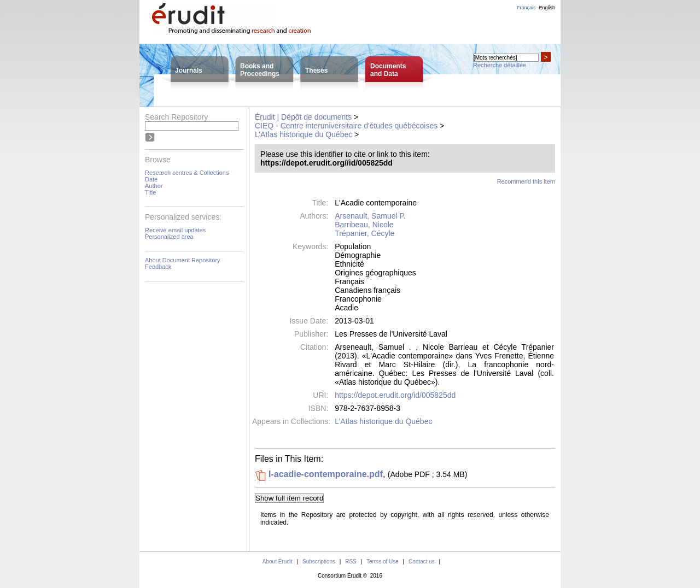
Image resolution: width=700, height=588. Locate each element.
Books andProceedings (260, 70)
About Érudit (278, 561)
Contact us (422, 561)
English (547, 8)
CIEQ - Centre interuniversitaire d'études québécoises (346, 126)
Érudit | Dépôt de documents (303, 117)
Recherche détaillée (500, 65)
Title (150, 192)
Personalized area (169, 237)
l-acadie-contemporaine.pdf (326, 474)
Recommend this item (526, 181)
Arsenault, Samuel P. (370, 216)
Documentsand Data (388, 70)
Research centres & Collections (187, 173)
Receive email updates (175, 230)
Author (154, 186)
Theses (316, 70)
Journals (189, 70)
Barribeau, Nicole (364, 225)
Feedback (158, 267)
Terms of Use (383, 561)
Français (526, 8)
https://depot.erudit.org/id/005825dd (395, 395)
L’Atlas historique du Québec (304, 134)
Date (151, 179)
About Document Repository (183, 260)
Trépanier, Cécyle (364, 233)
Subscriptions (319, 561)
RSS (351, 561)
